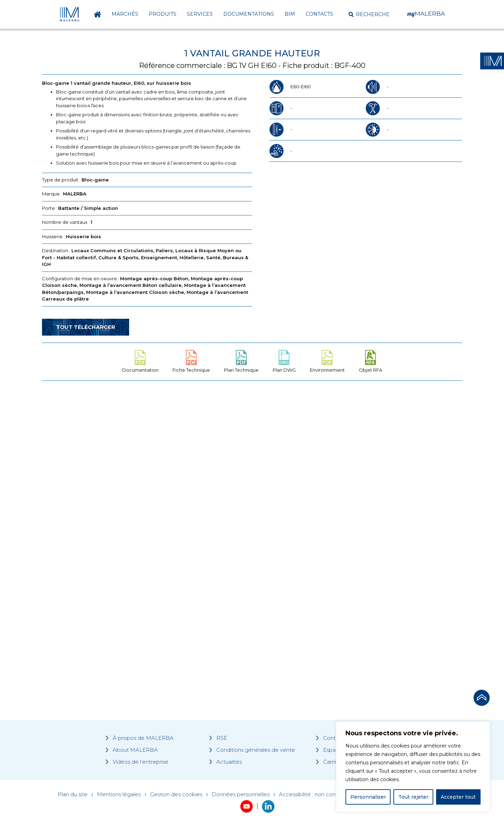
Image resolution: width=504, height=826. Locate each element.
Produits (163, 14)
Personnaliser (368, 797)
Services (200, 14)
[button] (369, 14)
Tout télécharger (86, 327)
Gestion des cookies (176, 794)
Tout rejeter (413, 797)
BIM (290, 14)
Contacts (319, 14)
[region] (413, 767)
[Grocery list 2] (351, 519)
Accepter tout (458, 797)
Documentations (249, 14)
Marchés (125, 14)
